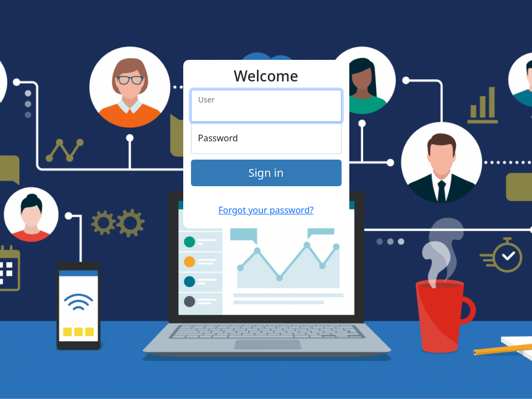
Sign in (266, 173)
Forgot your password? (266, 210)
